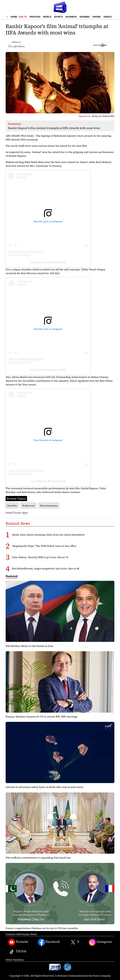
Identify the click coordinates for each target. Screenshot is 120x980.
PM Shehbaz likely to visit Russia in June (30, 646)
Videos (107, 17)
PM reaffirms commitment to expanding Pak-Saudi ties (38, 858)
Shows (97, 17)
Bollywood (29, 505)
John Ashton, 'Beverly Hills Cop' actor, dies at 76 (40, 557)
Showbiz (85, 17)
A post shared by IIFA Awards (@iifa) (48, 262)
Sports (58, 17)
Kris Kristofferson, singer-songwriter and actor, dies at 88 (46, 568)
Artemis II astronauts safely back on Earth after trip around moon (44, 787)
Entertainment (49, 505)
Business (71, 17)
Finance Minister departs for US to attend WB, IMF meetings (41, 717)
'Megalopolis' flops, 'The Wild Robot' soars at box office (44, 546)
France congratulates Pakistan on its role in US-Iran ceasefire (42, 928)
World (47, 17)
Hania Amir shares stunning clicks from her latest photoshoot (48, 535)
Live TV (23, 17)
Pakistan (35, 17)
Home (14, 17)
